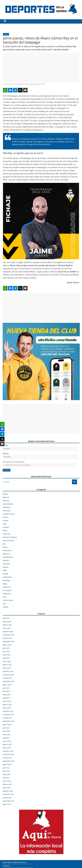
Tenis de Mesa (8, 600)
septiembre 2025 (8, 641)
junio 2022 (6, 771)
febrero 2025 (7, 665)
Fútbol (6, 34)
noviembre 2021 (8, 794)
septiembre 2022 (8, 761)
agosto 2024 (7, 685)
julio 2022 (6, 768)
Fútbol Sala (7, 534)
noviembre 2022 (8, 754)
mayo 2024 (7, 695)
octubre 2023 (7, 718)
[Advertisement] (41, 68)
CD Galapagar (20, 84)
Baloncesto (7, 511)
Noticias (5, 567)
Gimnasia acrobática (10, 537)
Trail (4, 604)
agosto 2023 (7, 725)
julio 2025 (6, 648)
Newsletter (6, 564)
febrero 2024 (7, 705)
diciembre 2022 (8, 751)
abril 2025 (6, 658)
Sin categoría (7, 590)
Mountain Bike (8, 557)
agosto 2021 (7, 804)
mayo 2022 (7, 774)
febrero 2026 (7, 625)
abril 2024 (6, 698)
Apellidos (6, 454)
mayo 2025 (7, 655)
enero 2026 (7, 628)
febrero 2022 (7, 784)
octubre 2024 (7, 678)
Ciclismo (6, 517)
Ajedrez (5, 494)
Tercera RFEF (41, 84)
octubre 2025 (7, 638)
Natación (6, 560)
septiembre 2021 (8, 801)
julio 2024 (6, 688)
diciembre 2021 (8, 791)
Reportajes (6, 580)
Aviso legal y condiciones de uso (14, 862)
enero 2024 (7, 708)
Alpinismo (6, 497)
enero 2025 (7, 668)
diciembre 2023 (8, 711)
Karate (5, 547)
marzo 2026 (7, 622)
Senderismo (7, 587)
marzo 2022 (7, 781)
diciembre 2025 (8, 631)
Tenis (5, 597)
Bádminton (7, 507)
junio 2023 (6, 731)
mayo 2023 (7, 734)
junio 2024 (6, 691)
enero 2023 (7, 748)
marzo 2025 (7, 661)
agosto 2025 (7, 645)
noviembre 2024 (8, 675)
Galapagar (33, 84)
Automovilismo (8, 504)
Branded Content (9, 514)
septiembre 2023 (8, 721)
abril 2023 (6, 738)
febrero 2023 (7, 744)
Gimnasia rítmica (8, 540)
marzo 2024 (7, 701)
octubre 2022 (7, 758)
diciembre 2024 (8, 671)
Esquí (4, 524)
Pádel (5, 570)
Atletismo (6, 501)
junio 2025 (6, 651)
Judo (4, 544)
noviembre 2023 (8, 715)
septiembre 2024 (8, 681)
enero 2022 (7, 788)
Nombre (6, 445)
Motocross (6, 554)
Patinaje (5, 574)
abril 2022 (6, 778)
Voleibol (5, 607)
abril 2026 (6, 618)
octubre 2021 (7, 798)
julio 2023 (6, 728)
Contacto (6, 866)
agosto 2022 (7, 764)
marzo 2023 (7, 741)
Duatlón (5, 521)
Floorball (6, 527)
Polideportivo (7, 577)
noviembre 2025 (8, 635)
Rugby (5, 584)
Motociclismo (7, 550)
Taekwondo (7, 594)
